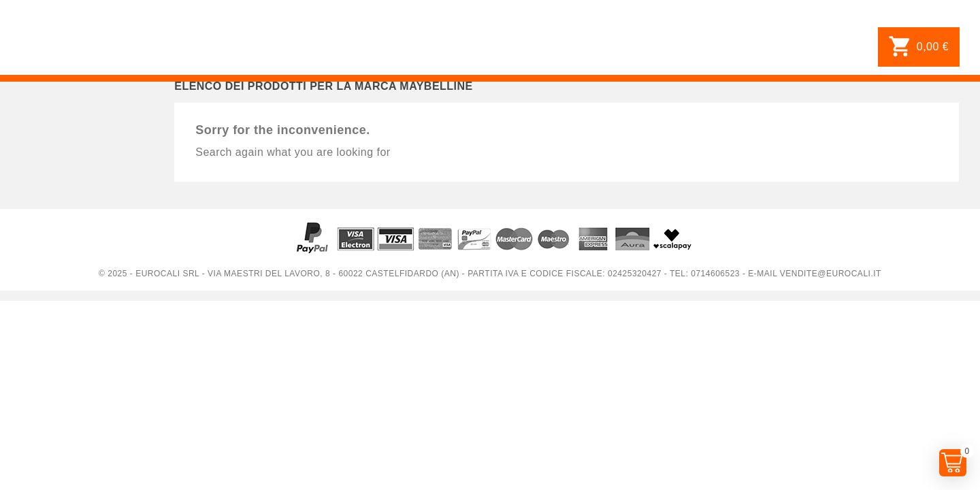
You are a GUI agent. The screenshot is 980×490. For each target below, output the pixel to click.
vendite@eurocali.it (831, 274)
